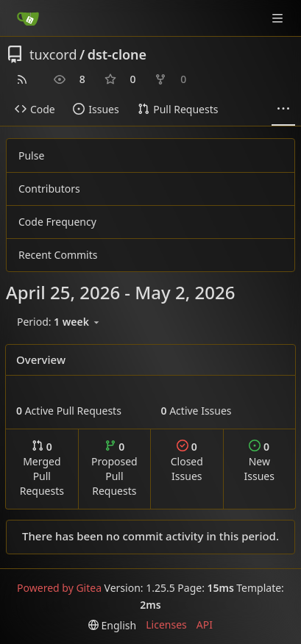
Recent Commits (58, 255)
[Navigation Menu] (279, 18)
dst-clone (117, 54)
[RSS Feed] (22, 79)
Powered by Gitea (59, 588)
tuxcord (53, 54)
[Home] (28, 18)
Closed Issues (187, 461)
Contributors (49, 189)
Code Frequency (57, 222)
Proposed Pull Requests (114, 469)
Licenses (166, 625)
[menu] (59, 322)
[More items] (283, 110)
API (205, 625)
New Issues (259, 461)
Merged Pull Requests (42, 469)
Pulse (31, 155)
